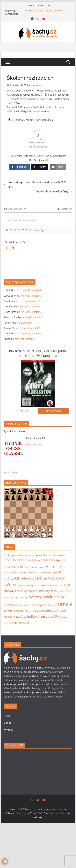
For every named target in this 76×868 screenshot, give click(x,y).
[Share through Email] (58, 167)
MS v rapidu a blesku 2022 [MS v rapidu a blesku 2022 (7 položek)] (52, 585)
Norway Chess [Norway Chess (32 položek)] (14, 591)
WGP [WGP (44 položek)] (54, 616)
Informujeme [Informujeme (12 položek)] (11, 573)
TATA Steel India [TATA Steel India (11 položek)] (21, 605)
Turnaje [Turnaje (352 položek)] (64, 604)
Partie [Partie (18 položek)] (61, 591)
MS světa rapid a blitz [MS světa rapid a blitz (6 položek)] (31, 585)
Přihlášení (65, 209)
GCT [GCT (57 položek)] (28, 567)
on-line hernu (36, 668)
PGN (38, 230)
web (28, 445)
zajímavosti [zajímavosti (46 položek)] (20, 622)
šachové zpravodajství (16, 684)
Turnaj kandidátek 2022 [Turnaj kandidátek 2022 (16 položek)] (45, 611)
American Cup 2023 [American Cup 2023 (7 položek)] (27, 555)
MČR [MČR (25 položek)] (67, 585)
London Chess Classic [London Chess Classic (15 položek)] (31, 573)
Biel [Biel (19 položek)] (54, 555)
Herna (7, 716)
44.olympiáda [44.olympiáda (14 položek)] (11, 555)
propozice (36, 445)
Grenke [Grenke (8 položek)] (41, 567)
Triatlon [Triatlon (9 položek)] (51, 605)
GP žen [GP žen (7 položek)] (34, 567)
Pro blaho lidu (24, 323)
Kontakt (8, 730)
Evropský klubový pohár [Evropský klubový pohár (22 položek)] (34, 560)
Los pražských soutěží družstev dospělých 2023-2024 (35, 185)
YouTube (34, 676)
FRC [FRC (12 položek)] (22, 567)
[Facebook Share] (20, 167)
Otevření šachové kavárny (54, 192)
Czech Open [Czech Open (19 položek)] (11, 560)
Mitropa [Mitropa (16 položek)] (17, 585)
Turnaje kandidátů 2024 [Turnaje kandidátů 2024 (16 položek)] (17, 611)
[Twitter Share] (40, 167)
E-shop (8, 723)
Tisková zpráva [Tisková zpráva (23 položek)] (38, 605)
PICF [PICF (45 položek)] (68, 591)
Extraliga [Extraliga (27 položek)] (54, 560)
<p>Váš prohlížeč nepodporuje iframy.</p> (28, 513)
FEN (35, 230)
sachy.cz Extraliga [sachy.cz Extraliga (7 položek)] (21, 597)
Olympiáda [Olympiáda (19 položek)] (31, 591)
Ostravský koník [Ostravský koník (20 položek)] (47, 591)
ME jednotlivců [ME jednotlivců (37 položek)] (26, 578)
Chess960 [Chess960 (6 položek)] (61, 555)
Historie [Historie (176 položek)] (53, 566)
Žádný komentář (34, 85)
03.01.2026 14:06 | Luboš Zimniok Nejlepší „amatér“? (44, 12)
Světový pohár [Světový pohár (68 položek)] (41, 597)
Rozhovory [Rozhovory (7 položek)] (8, 597)
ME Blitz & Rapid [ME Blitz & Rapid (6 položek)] (50, 573)
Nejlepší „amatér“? (31, 290)
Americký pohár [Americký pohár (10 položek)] (44, 555)
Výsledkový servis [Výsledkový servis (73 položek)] (36, 616)
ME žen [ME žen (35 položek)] (42, 578)
